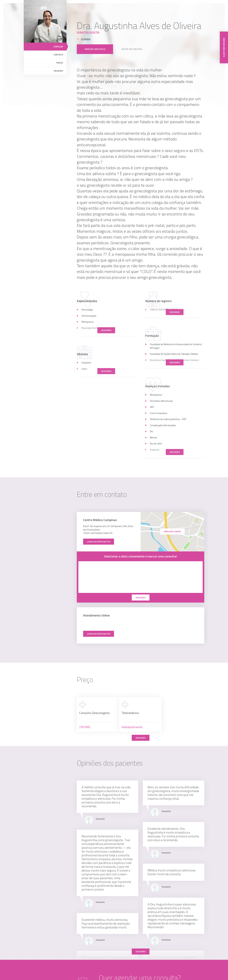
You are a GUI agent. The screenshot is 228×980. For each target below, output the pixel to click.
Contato (58, 55)
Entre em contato (132, 45)
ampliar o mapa (172, 531)
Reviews (58, 71)
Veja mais (141, 738)
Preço (60, 63)
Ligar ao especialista (99, 542)
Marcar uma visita (95, 45)
